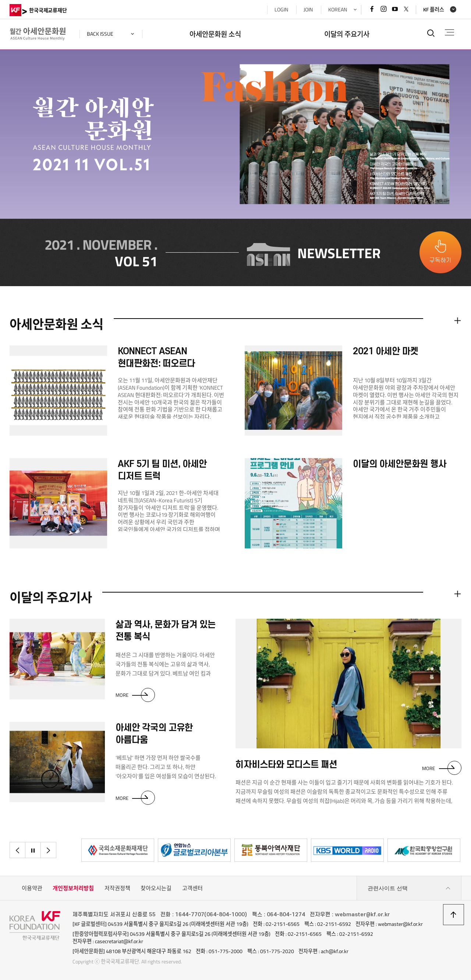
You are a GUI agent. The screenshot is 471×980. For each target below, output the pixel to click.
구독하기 (440, 260)
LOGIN (281, 10)
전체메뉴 (449, 32)
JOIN (308, 10)
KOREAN (338, 10)
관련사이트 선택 (409, 888)
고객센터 (192, 888)
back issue (100, 34)
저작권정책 (117, 888)
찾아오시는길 (156, 888)
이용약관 (32, 888)
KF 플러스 (434, 10)
